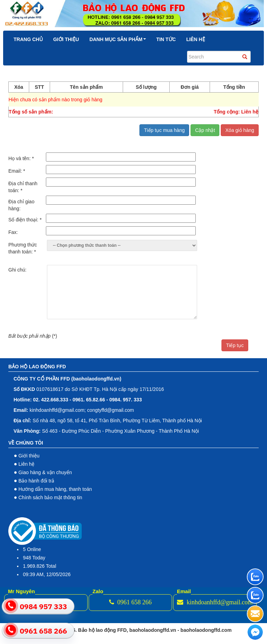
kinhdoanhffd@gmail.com (215, 602)
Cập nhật (205, 130)
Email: (17, 171)
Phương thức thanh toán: (23, 248)
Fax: (13, 232)
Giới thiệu (66, 39)
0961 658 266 (131, 602)
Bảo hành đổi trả (36, 481)
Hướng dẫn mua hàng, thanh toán (55, 489)
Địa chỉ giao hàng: (21, 205)
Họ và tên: (21, 158)
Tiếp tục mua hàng (164, 130)
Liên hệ (196, 39)
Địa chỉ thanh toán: (23, 187)
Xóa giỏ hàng (240, 130)
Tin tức (166, 39)
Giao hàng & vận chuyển (45, 472)
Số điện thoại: (25, 220)
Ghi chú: (17, 270)
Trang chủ (28, 39)
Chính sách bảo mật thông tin (50, 497)
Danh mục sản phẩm (118, 39)
